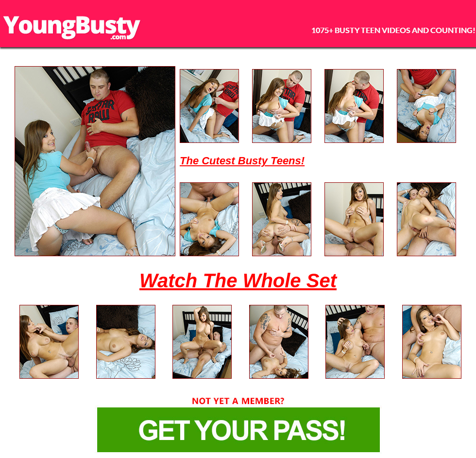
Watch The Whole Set (238, 281)
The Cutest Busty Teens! (242, 161)
